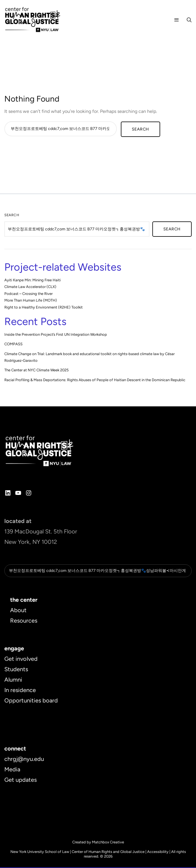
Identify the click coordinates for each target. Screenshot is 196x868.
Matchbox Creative (108, 843)
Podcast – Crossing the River (28, 294)
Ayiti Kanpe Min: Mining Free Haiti (33, 280)
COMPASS (13, 344)
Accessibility (158, 852)
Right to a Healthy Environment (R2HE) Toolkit (44, 307)
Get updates (21, 780)
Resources (24, 621)
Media (12, 770)
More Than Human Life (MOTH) (31, 300)
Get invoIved (21, 659)
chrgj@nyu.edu (24, 759)
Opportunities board (31, 701)
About (18, 611)
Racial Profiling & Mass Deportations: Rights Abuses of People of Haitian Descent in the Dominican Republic (95, 380)
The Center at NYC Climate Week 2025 (36, 370)
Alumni (13, 680)
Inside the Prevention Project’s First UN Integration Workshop (56, 334)
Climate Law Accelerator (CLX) (30, 287)
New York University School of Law (40, 852)
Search (12, 215)
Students (16, 670)
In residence (20, 691)
